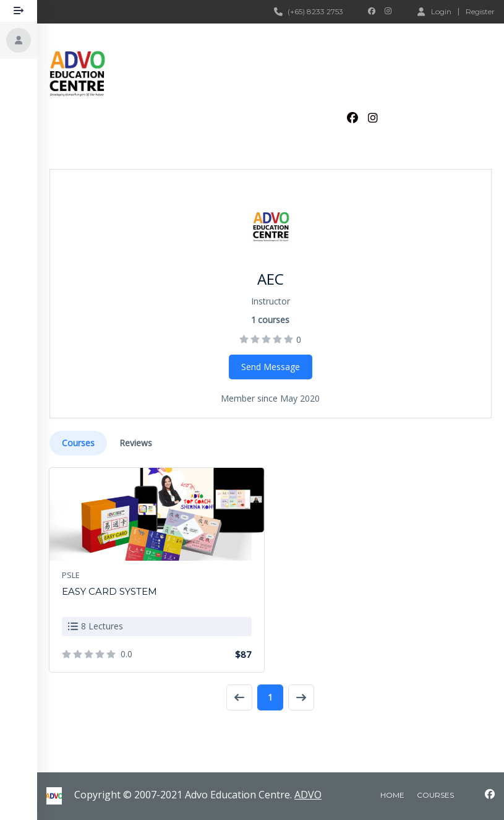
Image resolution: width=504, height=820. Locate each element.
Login (434, 11)
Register (480, 12)
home (392, 795)
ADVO (308, 795)
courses (435, 795)
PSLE (71, 575)
